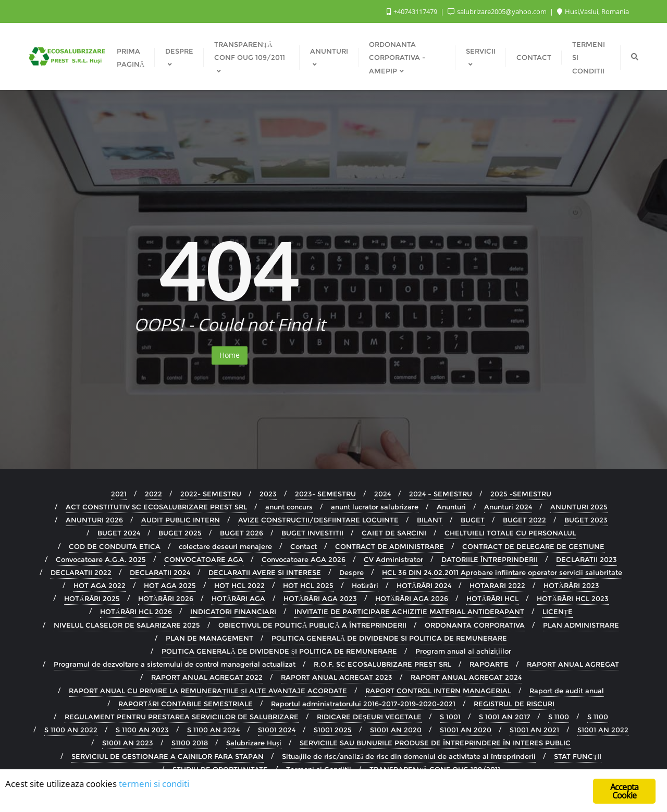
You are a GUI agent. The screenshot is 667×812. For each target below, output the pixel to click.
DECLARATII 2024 (160, 572)
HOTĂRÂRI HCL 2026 (136, 611)
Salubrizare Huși (254, 743)
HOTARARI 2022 (497, 585)
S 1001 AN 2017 (504, 717)
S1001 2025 (333, 730)
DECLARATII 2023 (586, 559)
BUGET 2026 (242, 533)
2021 (119, 494)
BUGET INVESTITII (312, 533)
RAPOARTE (489, 664)
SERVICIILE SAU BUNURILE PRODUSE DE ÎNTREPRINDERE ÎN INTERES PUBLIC (435, 743)
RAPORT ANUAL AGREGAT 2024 (466, 677)
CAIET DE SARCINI (394, 533)
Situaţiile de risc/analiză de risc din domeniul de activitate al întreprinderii (409, 756)
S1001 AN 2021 (534, 730)
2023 (268, 494)
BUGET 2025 (180, 533)
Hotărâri (365, 585)
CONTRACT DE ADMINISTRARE (390, 546)
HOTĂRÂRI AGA (238, 598)
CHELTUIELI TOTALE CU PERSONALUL (510, 533)
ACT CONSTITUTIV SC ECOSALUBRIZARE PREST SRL (156, 507)
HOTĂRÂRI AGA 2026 (412, 598)
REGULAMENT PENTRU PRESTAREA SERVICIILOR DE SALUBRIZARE (182, 717)
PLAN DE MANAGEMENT (209, 638)
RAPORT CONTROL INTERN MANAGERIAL (438, 691)
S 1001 (450, 717)
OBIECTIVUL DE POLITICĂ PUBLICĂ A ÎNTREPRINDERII (312, 625)
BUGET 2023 (586, 520)
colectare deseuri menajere (225, 546)
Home (230, 355)
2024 (382, 494)
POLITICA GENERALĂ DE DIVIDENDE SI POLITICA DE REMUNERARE (389, 638)
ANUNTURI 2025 (579, 507)
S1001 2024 (277, 730)
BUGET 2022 (524, 520)
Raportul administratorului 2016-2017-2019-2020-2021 (363, 704)
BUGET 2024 (119, 533)
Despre (351, 572)
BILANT (430, 520)
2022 (153, 494)
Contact (304, 546)
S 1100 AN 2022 (71, 730)
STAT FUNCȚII (578, 756)
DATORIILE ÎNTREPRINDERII (490, 559)
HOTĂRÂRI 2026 (166, 598)
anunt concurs (289, 507)
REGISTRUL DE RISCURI (514, 704)
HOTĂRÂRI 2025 (92, 598)
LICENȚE (558, 611)
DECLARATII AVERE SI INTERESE (265, 572)
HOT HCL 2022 (239, 585)
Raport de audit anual (567, 691)
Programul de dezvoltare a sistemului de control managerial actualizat (175, 664)
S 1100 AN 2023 (142, 730)
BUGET (473, 520)
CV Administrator (393, 559)
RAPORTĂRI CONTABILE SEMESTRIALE (186, 704)
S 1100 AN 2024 (213, 730)
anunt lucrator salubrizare (375, 507)
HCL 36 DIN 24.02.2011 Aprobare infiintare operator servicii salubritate (502, 572)
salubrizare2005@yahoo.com (498, 11)
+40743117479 (413, 11)
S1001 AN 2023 (128, 743)
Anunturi (451, 507)
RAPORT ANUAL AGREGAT (573, 664)
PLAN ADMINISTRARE (581, 625)
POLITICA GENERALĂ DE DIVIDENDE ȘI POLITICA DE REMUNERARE (279, 651)
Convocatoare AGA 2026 (304, 559)
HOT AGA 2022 (100, 585)
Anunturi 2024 (508, 507)
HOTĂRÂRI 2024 (424, 585)
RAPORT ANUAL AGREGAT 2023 (337, 677)
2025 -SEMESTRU (521, 494)
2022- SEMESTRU (211, 494)
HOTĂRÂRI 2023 (571, 585)
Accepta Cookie (624, 792)
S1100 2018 (190, 743)
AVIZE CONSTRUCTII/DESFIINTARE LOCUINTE (318, 520)
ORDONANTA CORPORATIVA (475, 625)
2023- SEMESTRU (325, 494)
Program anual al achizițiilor (463, 651)
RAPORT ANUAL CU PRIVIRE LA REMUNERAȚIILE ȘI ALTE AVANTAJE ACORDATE (208, 691)
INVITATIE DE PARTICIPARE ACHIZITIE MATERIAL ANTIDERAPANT (409, 611)
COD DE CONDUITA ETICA (115, 546)
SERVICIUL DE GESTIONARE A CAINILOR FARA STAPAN (168, 756)
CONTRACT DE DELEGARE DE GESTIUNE (533, 546)
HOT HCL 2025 (308, 585)
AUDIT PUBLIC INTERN (181, 520)
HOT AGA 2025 (170, 585)
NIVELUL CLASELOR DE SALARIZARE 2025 (127, 625)
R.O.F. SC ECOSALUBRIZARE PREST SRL (382, 664)
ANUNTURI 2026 (94, 520)
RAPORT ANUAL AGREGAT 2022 (207, 677)
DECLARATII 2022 (81, 572)
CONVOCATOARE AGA (204, 559)
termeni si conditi (154, 784)
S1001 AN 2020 (396, 730)
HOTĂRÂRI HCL (492, 598)
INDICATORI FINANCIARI (233, 611)
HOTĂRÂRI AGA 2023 (320, 598)
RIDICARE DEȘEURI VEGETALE (369, 717)
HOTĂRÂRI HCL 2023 (572, 598)
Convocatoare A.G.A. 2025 (101, 559)
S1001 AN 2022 (603, 730)
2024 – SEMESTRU (441, 494)
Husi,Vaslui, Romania (593, 11)
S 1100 (559, 717)
